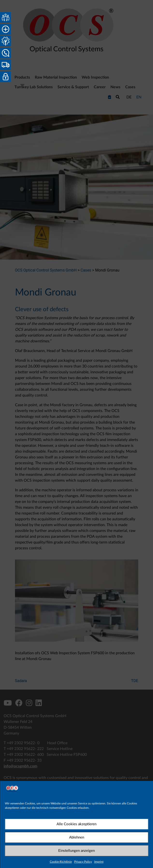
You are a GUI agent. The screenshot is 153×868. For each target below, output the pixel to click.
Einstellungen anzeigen (76, 851)
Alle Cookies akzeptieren (76, 824)
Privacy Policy (83, 862)
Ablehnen (77, 837)
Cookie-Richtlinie (61, 862)
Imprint (99, 862)
